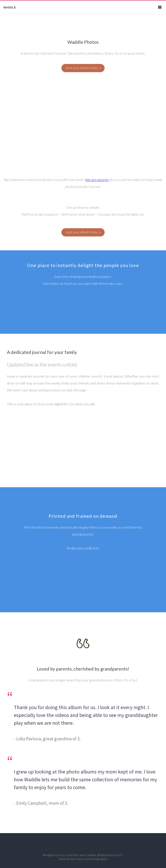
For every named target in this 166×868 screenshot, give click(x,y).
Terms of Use (67, 859)
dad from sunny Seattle (82, 855)
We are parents (97, 180)
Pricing (95, 859)
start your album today (83, 68)
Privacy (81, 859)
